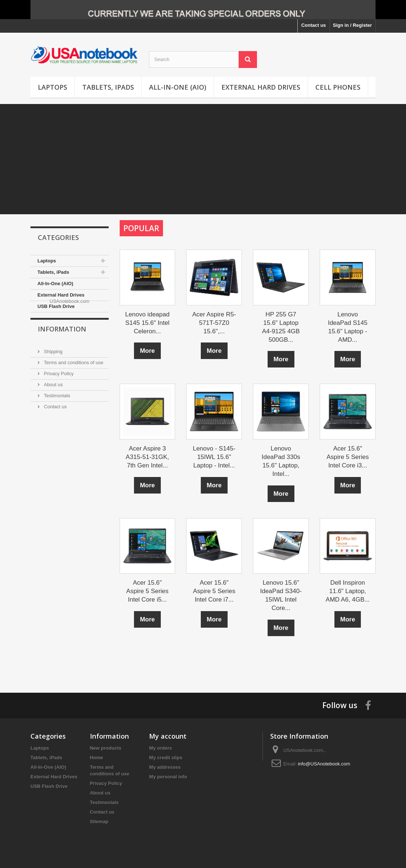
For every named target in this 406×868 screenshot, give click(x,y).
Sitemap (99, 822)
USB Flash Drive (56, 306)
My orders (160, 748)
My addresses (165, 767)
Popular (141, 228)
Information (62, 354)
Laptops (52, 87)
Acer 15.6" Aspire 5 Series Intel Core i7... (214, 591)
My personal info (168, 777)
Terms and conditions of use (73, 385)
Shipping (52, 374)
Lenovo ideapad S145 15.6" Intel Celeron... (147, 323)
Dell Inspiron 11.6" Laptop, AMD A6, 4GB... (348, 591)
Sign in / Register (352, 25)
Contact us (314, 25)
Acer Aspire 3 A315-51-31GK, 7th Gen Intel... (147, 457)
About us (53, 407)
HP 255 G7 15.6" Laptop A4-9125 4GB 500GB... (281, 327)
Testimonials (56, 418)
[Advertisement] (203, 159)
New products (106, 748)
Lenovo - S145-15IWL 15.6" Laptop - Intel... (214, 457)
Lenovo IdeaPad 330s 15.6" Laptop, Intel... (281, 461)
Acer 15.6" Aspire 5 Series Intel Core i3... (347, 457)
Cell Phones (338, 87)
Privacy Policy (58, 396)
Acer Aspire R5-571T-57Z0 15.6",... (214, 323)
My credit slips (166, 758)
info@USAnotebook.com (324, 764)
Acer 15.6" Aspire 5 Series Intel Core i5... (147, 591)
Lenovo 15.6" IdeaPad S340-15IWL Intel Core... (281, 595)
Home (97, 758)
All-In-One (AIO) (178, 87)
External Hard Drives (261, 87)
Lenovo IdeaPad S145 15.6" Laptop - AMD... (348, 327)
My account (168, 736)
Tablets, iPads (108, 87)
